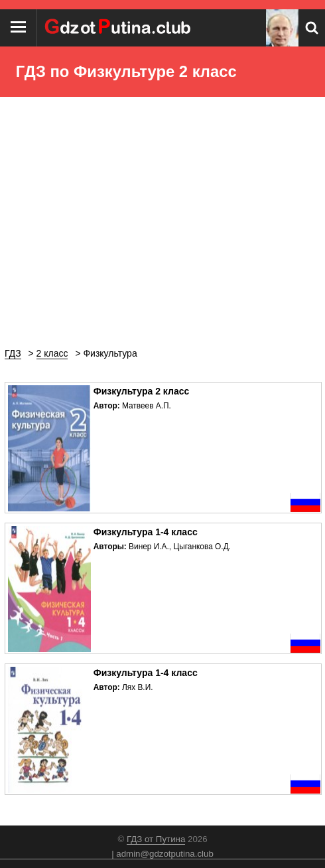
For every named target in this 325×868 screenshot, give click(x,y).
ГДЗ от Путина (156, 839)
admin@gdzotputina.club (165, 854)
